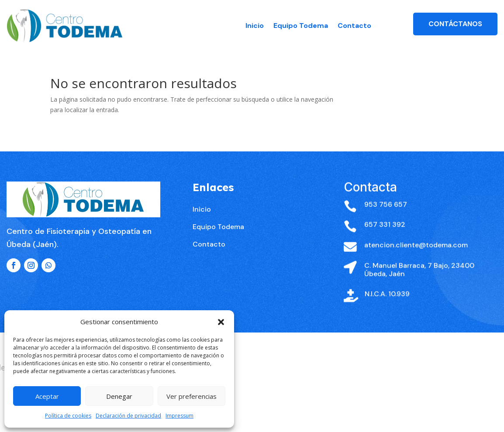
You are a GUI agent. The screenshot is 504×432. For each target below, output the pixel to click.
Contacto (354, 26)
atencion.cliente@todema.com (416, 261)
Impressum (180, 416)
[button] (221, 322)
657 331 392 (385, 241)
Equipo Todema (301, 26)
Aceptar (47, 396)
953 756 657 (386, 221)
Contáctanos (455, 24)
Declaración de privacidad (128, 416)
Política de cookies (68, 416)
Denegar (119, 396)
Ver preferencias (192, 396)
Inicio (255, 26)
